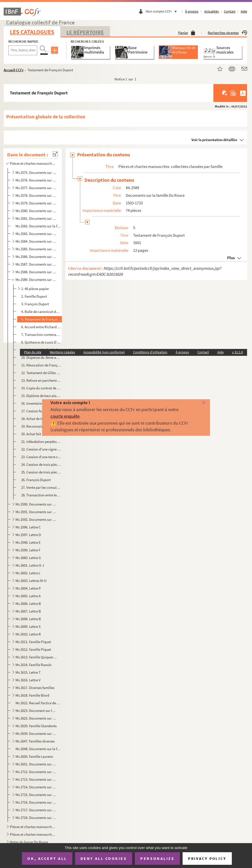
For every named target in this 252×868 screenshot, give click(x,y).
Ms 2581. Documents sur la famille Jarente (36, 218)
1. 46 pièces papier (35, 289)
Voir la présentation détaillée (214, 140)
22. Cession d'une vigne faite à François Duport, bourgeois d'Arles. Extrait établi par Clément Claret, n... (41, 449)
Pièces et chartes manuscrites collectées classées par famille (33, 163)
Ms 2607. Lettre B (28, 611)
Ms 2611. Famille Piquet (33, 642)
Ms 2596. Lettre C (28, 527)
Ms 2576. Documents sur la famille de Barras (36, 180)
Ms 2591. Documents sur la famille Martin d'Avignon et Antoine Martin (36, 512)
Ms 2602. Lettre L (28, 573)
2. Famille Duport (34, 296)
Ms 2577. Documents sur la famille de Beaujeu (36, 188)
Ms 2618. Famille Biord (32, 695)
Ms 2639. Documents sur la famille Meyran (36, 733)
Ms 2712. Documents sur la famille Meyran (36, 772)
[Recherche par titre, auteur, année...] (23, 50)
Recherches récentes (227, 33)
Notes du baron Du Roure (29, 842)
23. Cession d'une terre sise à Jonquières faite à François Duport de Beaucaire (41, 457)
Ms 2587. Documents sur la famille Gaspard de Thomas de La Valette (36, 264)
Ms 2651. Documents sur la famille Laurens (36, 764)
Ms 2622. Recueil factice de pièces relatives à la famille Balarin (38, 703)
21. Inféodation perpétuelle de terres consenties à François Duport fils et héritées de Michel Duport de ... (41, 442)
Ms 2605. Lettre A (28, 596)
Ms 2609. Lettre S (28, 626)
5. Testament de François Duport (41, 319)
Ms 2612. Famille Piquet (33, 649)
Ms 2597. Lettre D (28, 535)
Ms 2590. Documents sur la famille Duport (36, 504)
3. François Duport (35, 304)
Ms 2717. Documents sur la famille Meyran (36, 810)
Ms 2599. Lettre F (28, 550)
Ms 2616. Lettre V (28, 680)
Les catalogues (32, 32)
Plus (231, 258)
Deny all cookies (104, 858)
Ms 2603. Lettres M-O (31, 581)
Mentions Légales (62, 352)
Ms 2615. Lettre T (28, 672)
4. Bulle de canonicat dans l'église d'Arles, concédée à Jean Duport (41, 312)
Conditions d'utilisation (150, 352)
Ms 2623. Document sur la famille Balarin (36, 711)
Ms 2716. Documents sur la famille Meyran (36, 802)
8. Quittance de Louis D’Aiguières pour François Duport (41, 342)
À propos (192, 11)
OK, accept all (47, 858)
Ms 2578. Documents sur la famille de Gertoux (36, 195)
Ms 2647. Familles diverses (35, 741)
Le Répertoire (85, 32)
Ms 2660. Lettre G (28, 558)
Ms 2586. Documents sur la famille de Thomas (36, 257)
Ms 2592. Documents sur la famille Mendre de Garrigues (36, 519)
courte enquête (65, 416)
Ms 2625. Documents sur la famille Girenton (36, 718)
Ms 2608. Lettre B (28, 619)
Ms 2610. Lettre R (28, 634)
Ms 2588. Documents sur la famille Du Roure (36, 272)
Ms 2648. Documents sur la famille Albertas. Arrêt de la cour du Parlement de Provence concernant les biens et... (38, 749)
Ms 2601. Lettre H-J (30, 565)
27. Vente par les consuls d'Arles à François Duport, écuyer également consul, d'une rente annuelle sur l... (41, 487)
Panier (187, 33)
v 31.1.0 (237, 352)
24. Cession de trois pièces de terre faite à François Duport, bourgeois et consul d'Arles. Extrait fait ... (41, 464)
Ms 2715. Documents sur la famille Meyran (36, 795)
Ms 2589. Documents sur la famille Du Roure (36, 280)
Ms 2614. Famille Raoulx (34, 665)
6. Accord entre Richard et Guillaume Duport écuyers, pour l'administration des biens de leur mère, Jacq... (41, 327)
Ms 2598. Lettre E (28, 542)
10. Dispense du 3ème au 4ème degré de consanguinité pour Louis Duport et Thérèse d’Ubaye (41, 357)
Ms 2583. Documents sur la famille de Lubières (36, 234)
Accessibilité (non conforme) (104, 352)
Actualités (212, 11)
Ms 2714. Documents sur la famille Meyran (36, 787)
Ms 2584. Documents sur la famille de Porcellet (36, 241)
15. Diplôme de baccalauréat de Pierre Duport (41, 396)
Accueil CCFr (14, 70)
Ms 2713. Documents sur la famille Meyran (36, 779)
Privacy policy (207, 859)
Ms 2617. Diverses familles (35, 688)
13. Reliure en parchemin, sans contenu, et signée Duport (41, 380)
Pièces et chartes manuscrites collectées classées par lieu (33, 827)
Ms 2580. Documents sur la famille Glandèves (36, 211)
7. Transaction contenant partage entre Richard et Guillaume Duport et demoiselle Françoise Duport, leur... (41, 335)
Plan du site (33, 352)
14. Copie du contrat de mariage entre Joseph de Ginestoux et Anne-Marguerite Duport (41, 388)
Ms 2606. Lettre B (28, 604)
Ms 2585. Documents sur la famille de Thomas (36, 249)
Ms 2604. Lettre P (28, 588)
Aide (244, 11)
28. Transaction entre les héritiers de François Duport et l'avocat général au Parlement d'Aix (41, 495)
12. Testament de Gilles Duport (41, 373)
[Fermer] (199, 403)
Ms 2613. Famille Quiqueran (36, 657)
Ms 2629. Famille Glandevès (36, 726)
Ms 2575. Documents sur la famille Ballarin (36, 172)
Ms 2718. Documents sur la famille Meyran (36, 818)
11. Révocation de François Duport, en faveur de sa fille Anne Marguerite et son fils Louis (41, 365)
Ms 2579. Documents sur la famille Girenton (36, 203)
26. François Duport (36, 480)
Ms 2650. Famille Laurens (34, 756)
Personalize (157, 858)
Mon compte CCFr (162, 11)
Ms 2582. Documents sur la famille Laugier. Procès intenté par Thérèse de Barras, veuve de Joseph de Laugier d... (38, 226)
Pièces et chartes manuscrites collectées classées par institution (33, 834)
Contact (230, 11)
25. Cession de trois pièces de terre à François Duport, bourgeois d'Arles (41, 472)
